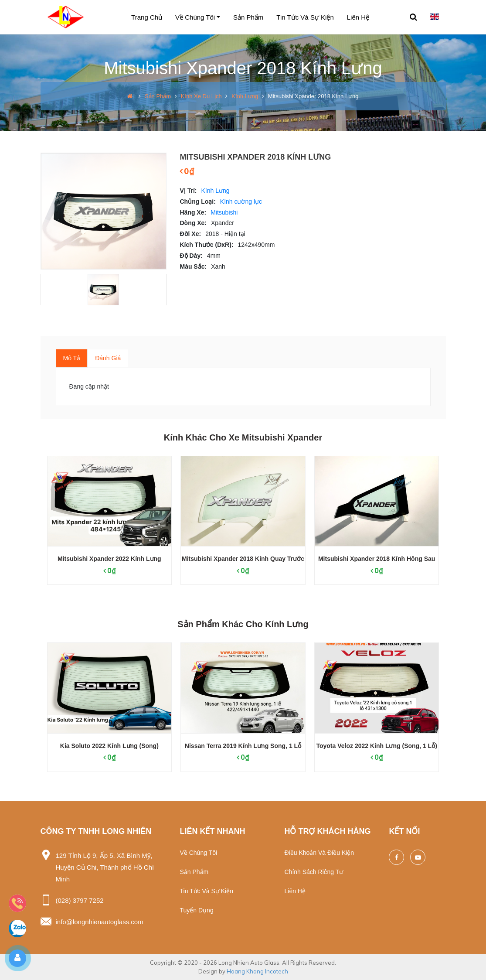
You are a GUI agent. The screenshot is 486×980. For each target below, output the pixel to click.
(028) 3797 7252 (80, 900)
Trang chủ (147, 17)
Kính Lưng (245, 96)
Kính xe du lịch (201, 96)
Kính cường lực (241, 201)
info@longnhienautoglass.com (100, 922)
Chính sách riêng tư (314, 872)
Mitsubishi (224, 212)
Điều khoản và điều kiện (319, 853)
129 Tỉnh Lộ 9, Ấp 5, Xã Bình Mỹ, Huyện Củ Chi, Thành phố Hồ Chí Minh (105, 867)
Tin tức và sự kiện (305, 17)
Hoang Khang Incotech (257, 971)
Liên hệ (358, 17)
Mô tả (72, 358)
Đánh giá (108, 358)
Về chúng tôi (195, 17)
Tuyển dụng (196, 910)
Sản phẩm (248, 17)
